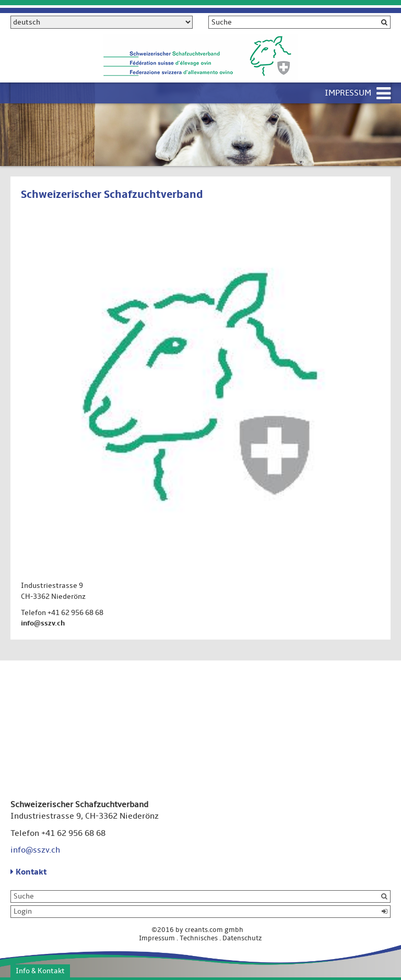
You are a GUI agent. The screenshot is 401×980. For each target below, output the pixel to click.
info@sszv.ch (43, 623)
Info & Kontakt (40, 971)
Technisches (199, 938)
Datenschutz (242, 938)
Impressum (348, 93)
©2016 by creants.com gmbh (200, 930)
